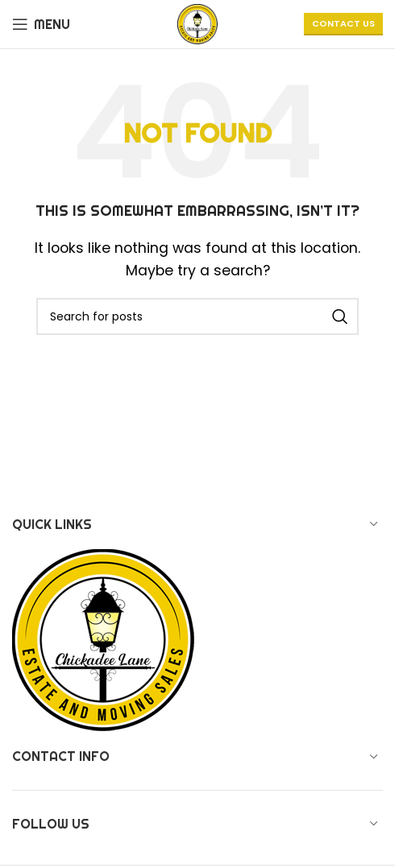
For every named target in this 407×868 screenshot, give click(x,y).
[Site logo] (197, 23)
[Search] (197, 316)
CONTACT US (343, 23)
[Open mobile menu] (41, 24)
